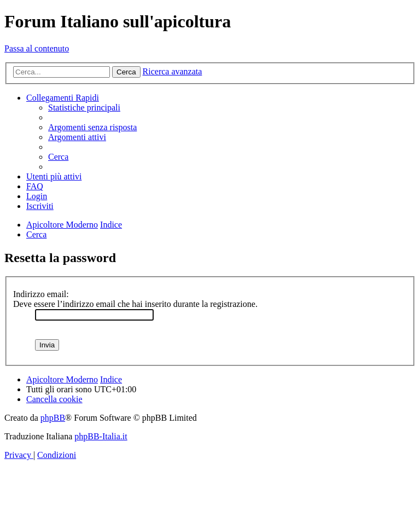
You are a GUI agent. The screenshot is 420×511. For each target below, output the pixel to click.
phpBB (53, 418)
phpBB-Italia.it (101, 436)
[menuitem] (84, 108)
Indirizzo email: (41, 294)
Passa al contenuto (37, 48)
